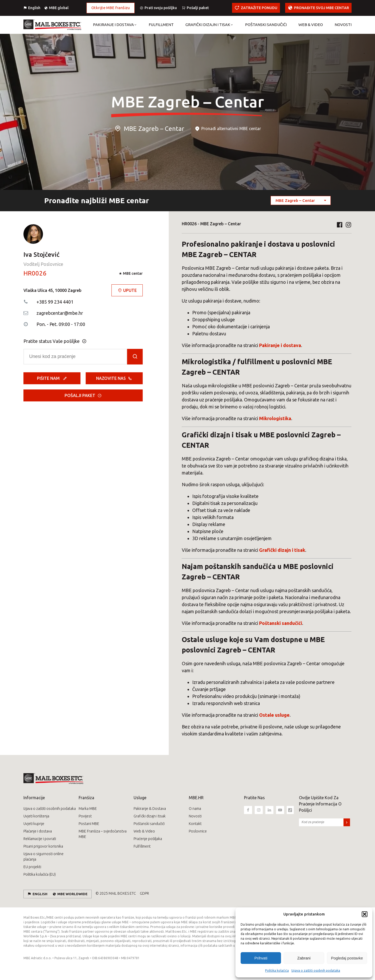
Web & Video (144, 831)
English (34, 8)
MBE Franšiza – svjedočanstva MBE (103, 834)
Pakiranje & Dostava (150, 809)
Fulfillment (142, 846)
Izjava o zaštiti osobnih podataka (316, 971)
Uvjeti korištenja (36, 816)
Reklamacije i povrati (40, 839)
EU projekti (32, 867)
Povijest (85, 816)
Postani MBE (89, 824)
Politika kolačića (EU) (40, 874)
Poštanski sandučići (149, 824)
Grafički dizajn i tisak (150, 816)
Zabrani (304, 958)
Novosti (195, 816)
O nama (195, 809)
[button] (365, 914)
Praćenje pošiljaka (148, 839)
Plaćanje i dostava (38, 831)
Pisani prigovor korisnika (43, 846)
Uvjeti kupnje (34, 824)
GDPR (144, 893)
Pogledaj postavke (347, 958)
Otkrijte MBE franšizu (111, 8)
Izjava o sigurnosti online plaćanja (43, 857)
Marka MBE (88, 809)
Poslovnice (198, 831)
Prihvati (261, 958)
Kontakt (195, 824)
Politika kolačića (277, 971)
